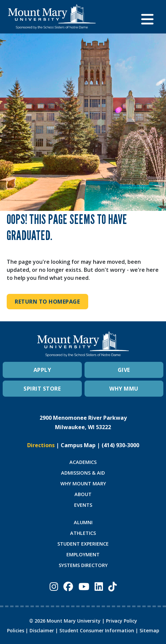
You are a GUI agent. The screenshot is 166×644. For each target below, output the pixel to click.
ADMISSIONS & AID (83, 473)
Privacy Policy (122, 621)
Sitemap (149, 630)
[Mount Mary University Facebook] (68, 586)
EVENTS (83, 505)
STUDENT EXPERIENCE (83, 544)
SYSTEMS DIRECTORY (83, 565)
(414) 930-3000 (120, 445)
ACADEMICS (83, 462)
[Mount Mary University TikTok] (113, 586)
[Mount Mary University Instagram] (54, 586)
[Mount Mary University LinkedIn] (99, 586)
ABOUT (83, 494)
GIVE (124, 370)
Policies (16, 630)
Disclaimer (42, 630)
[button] (150, 17)
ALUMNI (83, 522)
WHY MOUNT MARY (83, 484)
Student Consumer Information (97, 630)
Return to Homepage (47, 302)
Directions (41, 445)
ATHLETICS (83, 533)
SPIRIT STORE (42, 389)
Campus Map (78, 445)
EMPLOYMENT (83, 554)
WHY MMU (124, 389)
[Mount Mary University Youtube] (84, 586)
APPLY (42, 370)
